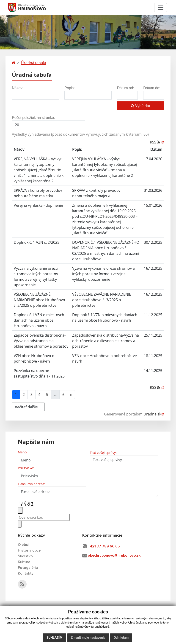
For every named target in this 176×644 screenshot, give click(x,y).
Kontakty (26, 573)
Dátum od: (126, 88)
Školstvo (25, 556)
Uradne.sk (152, 414)
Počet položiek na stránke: (33, 118)
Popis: (69, 88)
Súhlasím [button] (55, 638)
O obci (23, 545)
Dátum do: (152, 88)
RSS (155, 142)
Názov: (18, 88)
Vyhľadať (141, 106)
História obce (29, 550)
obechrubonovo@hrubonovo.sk (114, 555)
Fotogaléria (28, 568)
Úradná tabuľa (34, 63)
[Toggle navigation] (161, 8)
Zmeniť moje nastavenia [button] (88, 638)
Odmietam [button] (121, 638)
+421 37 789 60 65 (104, 546)
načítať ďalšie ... (28, 407)
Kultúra (24, 562)
